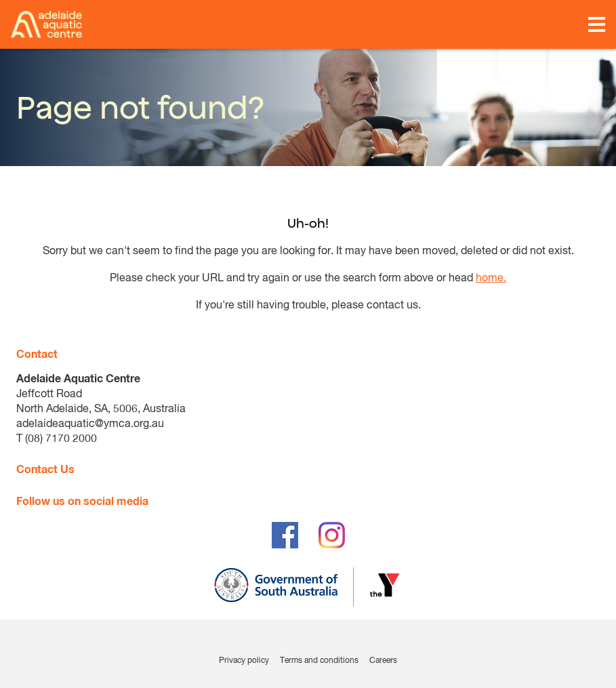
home (490, 279)
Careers (383, 661)
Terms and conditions (319, 661)
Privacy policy (244, 661)
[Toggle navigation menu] (597, 24)
